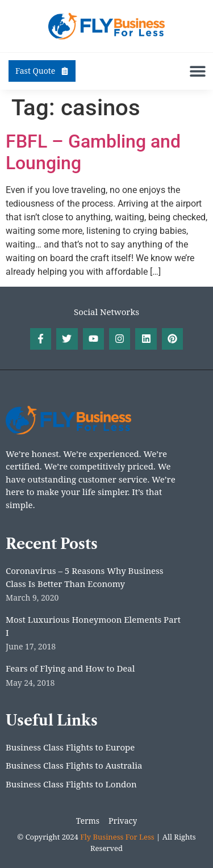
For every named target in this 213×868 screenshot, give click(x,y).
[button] (197, 71)
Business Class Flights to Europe (70, 747)
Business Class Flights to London (71, 784)
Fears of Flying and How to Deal (70, 668)
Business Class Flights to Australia (74, 765)
